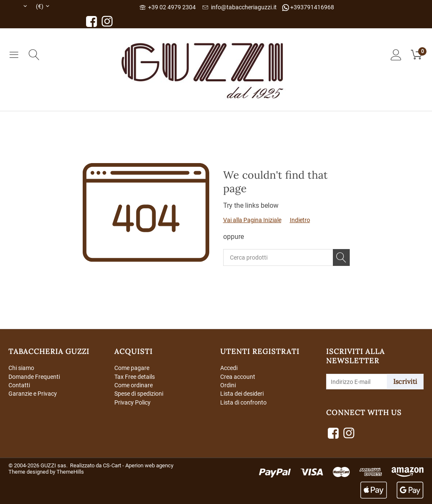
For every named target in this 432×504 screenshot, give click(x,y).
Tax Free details (135, 377)
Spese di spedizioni (139, 394)
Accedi (229, 368)
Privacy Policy (132, 403)
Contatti (19, 386)
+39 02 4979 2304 (168, 7)
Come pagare (132, 368)
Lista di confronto (243, 403)
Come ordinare (134, 386)
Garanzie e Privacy (33, 394)
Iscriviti (405, 381)
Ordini (228, 386)
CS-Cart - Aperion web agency (138, 465)
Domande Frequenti (34, 377)
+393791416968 (308, 7)
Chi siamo (21, 368)
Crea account (238, 377)
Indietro (300, 220)
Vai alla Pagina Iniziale (252, 220)
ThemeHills (70, 472)
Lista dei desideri (242, 394)
